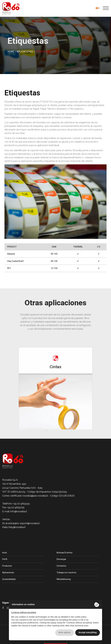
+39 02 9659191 (21, 504)
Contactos (61, 566)
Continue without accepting (24, 612)
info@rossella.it (19, 511)
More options (65, 632)
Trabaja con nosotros (66, 572)
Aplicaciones (8, 572)
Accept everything (88, 632)
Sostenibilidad (9, 579)
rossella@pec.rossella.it (35, 496)
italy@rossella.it (17, 527)
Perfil (5, 559)
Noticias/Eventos (65, 553)
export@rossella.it (30, 523)
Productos (7, 566)
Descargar (61, 559)
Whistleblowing (64, 579)
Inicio (5, 553)
